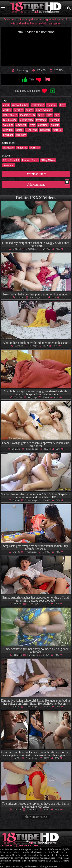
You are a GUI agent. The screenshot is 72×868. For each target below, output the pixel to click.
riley (49, 115)
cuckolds (52, 105)
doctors (7, 110)
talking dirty (26, 120)
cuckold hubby (20, 105)
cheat (6, 105)
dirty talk (8, 130)
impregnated (10, 115)
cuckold (55, 125)
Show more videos (36, 817)
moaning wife (28, 115)
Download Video (36, 174)
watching (8, 125)
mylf (41, 115)
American (9, 165)
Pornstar (35, 148)
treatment (41, 120)
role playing (10, 120)
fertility (19, 110)
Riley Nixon (48, 160)
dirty (62, 105)
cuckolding (38, 105)
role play (21, 135)
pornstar (58, 130)
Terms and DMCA (30, 846)
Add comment (48, 184)
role (57, 115)
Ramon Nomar (30, 160)
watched (54, 120)
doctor (20, 130)
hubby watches (44, 110)
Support (8, 846)
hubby (29, 110)
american (21, 125)
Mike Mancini (11, 160)
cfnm (32, 125)
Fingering (32, 130)
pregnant (8, 135)
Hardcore (45, 130)
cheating (43, 125)
